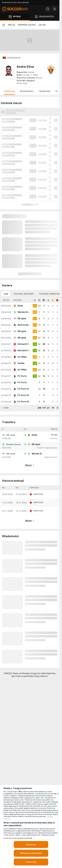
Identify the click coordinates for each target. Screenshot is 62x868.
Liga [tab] (6, 294)
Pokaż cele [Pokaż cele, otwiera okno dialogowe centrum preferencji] (31, 862)
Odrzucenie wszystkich (31, 853)
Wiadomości (27, 91)
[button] (48, 9)
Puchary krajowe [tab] (24, 294)
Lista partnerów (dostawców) (18, 838)
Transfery (45, 91)
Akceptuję (31, 844)
